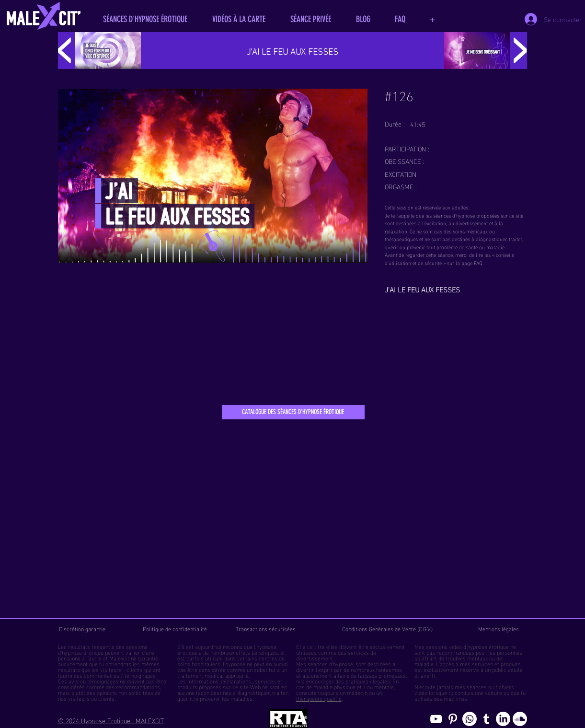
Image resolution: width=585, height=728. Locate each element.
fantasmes (389, 669)
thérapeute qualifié (319, 698)
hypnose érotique (83, 652)
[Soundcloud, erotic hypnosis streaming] (520, 719)
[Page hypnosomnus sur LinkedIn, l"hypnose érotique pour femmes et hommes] (503, 719)
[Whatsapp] (470, 719)
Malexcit (119, 658)
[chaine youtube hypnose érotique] (436, 719)
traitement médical (201, 675)
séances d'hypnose (330, 663)
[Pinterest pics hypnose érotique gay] (453, 719)
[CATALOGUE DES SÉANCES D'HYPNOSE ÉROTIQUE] (293, 412)
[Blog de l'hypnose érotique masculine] (486, 719)
